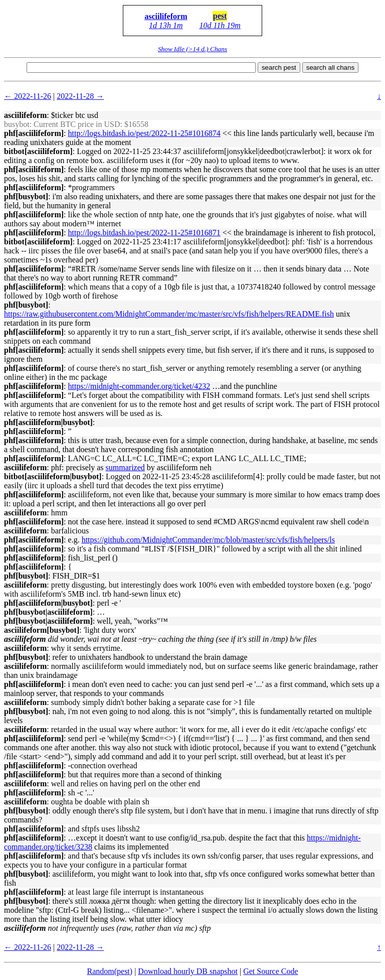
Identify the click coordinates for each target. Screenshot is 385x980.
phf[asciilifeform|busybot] (48, 422)
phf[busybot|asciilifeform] (48, 612)
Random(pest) (110, 971)
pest (220, 16)
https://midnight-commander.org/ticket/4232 (139, 386)
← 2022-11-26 (28, 96)
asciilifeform (166, 16)
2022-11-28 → (80, 96)
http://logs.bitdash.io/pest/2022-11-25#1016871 (144, 233)
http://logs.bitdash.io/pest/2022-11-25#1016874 (144, 133)
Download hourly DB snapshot (188, 971)
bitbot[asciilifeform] (38, 151)
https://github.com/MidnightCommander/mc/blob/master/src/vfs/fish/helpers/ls (208, 540)
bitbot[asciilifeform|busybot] (53, 476)
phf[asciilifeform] (34, 133)
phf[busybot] (26, 196)
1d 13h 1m (166, 25)
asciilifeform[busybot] (42, 630)
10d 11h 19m (220, 25)
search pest (279, 67)
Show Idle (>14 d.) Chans (192, 49)
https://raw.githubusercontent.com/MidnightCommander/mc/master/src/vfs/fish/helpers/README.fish (169, 314)
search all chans (330, 67)
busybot (17, 124)
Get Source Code (270, 971)
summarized (125, 467)
